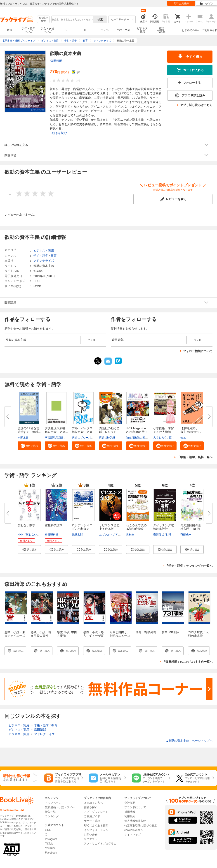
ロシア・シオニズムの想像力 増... (82, 529)
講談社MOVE (107, 438)
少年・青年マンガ (28, 30)
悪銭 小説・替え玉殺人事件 (41, 634)
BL (66, 30)
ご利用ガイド (210, 30)
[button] (29, 446)
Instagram (51, 839)
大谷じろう (160, 438)
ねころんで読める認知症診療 (136, 527)
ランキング (52, 816)
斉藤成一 (186, 535)
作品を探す (91, 807)
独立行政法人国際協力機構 (142, 438)
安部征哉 (159, 535)
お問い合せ (91, 835)
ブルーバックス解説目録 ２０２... (82, 432)
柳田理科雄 (52, 535)
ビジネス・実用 (44, 250)
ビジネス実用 (142, 30)
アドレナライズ (44, 261)
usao (183, 438)
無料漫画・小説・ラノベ (60, 807)
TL (85, 30)
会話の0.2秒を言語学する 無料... (29, 430)
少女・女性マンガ (47, 30)
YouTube (50, 848)
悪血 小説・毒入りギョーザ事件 (93, 636)
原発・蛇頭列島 (146, 632)
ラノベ (104, 30)
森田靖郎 (56, 61)
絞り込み (43, 20)
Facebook (51, 853)
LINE (48, 830)
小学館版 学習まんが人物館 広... (164, 432)
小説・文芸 (123, 30)
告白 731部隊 (171, 632)
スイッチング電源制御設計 (164, 527)
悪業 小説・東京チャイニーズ (15, 634)
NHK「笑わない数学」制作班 (35, 535)
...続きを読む (58, 133)
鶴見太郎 (77, 535)
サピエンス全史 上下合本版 (111, 527)
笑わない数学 (26, 525)
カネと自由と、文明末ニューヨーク (120, 636)
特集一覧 (50, 812)
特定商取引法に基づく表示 (141, 826)
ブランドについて (135, 807)
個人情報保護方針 (135, 821)
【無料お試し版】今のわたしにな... (191, 432)
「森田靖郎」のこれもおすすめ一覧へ (188, 662)
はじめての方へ (191, 30)
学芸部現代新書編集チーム (61, 438)
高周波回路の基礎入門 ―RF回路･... (191, 529)
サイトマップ (132, 835)
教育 (54, 256)
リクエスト (91, 839)
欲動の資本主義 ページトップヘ (189, 741)
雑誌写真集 (161, 30)
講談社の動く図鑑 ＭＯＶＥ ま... (109, 432)
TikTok (49, 844)
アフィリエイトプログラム (100, 844)
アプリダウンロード (96, 812)
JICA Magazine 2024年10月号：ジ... (137, 432)
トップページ (53, 803)
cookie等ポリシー (135, 830)
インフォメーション (96, 830)
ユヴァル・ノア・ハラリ (114, 535)
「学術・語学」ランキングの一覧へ (189, 566)
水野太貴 (23, 438)
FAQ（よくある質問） (97, 826)
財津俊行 (172, 535)
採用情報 (130, 812)
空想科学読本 (54, 525)
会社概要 (130, 803)
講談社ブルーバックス (85, 438)
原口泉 (173, 438)
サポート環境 (92, 821)
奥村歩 (130, 535)
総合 (9, 30)
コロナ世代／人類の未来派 (198, 634)
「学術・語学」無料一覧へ (195, 457)
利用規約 (130, 816)
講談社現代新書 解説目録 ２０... (57, 430)
